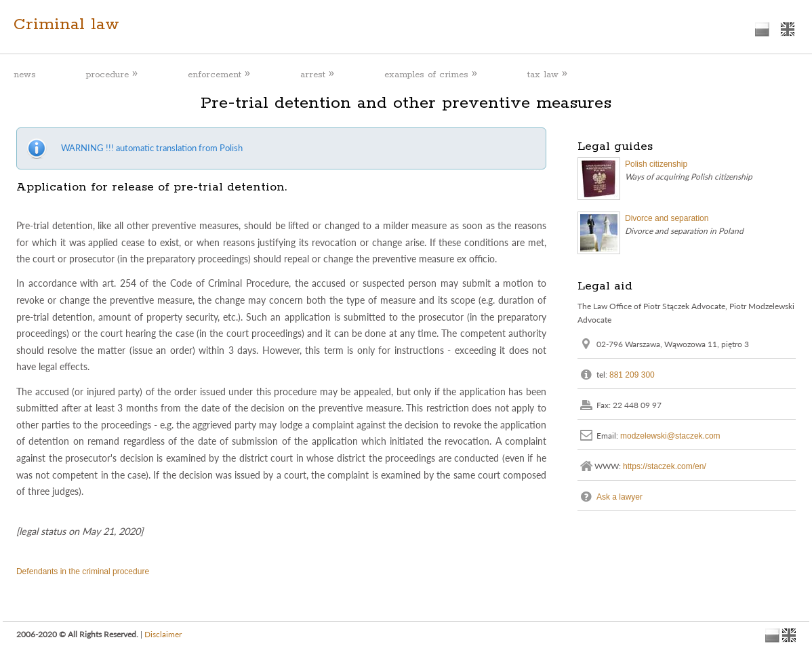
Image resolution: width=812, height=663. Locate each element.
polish (762, 29)
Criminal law (66, 24)
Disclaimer (163, 634)
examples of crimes (431, 74)
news (25, 75)
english (787, 29)
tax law (547, 74)
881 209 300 (632, 374)
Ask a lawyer (620, 496)
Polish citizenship (656, 164)
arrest (317, 74)
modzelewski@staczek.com (670, 435)
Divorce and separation (667, 218)
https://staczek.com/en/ (665, 466)
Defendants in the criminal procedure (83, 571)
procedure (112, 74)
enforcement (219, 74)
